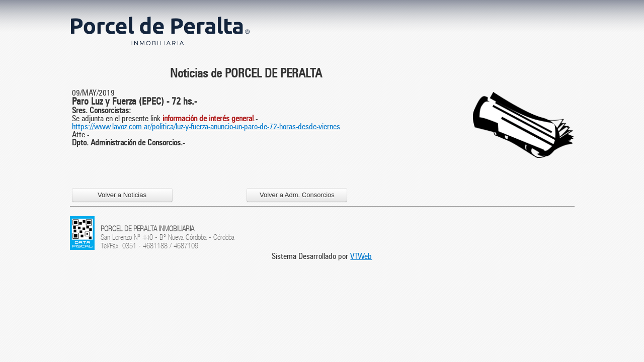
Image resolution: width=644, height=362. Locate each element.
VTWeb (361, 256)
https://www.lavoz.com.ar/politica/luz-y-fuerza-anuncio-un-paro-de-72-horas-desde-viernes (206, 127)
